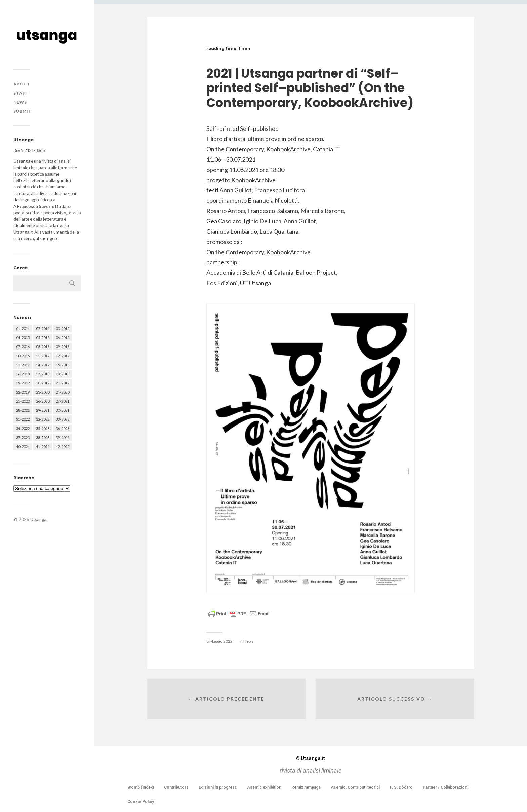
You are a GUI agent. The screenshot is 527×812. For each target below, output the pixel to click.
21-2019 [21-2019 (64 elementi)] (63, 383)
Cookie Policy (141, 802)
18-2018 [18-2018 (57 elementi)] (63, 374)
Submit (23, 111)
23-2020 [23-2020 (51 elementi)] (43, 392)
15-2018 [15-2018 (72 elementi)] (63, 365)
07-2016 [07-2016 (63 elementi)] (23, 347)
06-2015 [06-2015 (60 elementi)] (63, 338)
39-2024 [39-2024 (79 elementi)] (63, 437)
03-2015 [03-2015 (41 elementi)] (63, 328)
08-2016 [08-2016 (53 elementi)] (43, 347)
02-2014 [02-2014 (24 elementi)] (43, 328)
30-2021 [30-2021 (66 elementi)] (63, 410)
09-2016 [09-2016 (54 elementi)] (63, 347)
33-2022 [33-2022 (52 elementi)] (63, 419)
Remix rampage (306, 787)
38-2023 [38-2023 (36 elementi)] (43, 437)
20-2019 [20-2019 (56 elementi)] (43, 383)
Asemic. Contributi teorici (355, 787)
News (20, 102)
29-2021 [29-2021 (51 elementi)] (43, 410)
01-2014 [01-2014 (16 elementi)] (23, 328)
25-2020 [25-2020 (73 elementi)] (23, 401)
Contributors (176, 787)
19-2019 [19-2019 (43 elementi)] (23, 383)
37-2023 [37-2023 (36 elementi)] (23, 437)
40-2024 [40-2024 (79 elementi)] (23, 447)
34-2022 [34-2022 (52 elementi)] (23, 428)
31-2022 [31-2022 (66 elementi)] (23, 419)
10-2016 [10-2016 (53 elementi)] (23, 356)
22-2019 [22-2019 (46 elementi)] (23, 392)
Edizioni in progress (218, 787)
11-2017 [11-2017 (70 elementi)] (43, 356)
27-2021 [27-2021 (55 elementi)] (63, 401)
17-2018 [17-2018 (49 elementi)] (43, 374)
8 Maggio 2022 (219, 641)
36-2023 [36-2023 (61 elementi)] (63, 428)
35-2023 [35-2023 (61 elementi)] (43, 428)
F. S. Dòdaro (401, 787)
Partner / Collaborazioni (445, 787)
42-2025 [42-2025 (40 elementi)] (63, 447)
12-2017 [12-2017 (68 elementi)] (63, 356)
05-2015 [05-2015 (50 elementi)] (43, 338)
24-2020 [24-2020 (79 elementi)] (63, 392)
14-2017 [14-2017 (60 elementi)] (43, 365)
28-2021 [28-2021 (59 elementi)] (23, 410)
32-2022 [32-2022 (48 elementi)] (43, 419)
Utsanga (38, 519)
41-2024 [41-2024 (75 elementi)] (43, 447)
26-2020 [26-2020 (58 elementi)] (43, 401)
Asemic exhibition (264, 787)
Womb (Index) (141, 787)
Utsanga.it (311, 758)
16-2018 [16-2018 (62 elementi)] (23, 374)
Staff (21, 93)
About (22, 84)
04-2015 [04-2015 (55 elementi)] (23, 338)
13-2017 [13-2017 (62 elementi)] (23, 365)
